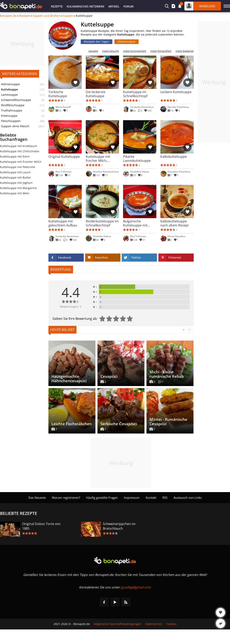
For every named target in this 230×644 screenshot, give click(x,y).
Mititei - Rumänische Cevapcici (168, 422)
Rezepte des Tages (97, 42)
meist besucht (111, 51)
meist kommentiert (135, 51)
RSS (165, 498)
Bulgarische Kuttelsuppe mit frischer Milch (135, 223)
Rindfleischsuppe (13, 105)
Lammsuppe (9, 95)
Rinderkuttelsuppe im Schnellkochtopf (102, 223)
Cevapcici (109, 376)
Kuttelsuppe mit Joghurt (16, 183)
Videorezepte (126, 42)
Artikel (114, 6)
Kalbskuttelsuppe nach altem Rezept (175, 223)
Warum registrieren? (66, 498)
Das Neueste (37, 498)
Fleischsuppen (11, 121)
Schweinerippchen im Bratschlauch (119, 526)
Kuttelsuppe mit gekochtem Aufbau (63, 223)
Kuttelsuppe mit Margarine (18, 188)
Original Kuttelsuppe (64, 157)
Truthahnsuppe (12, 110)
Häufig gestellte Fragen (102, 498)
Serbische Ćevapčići (119, 424)
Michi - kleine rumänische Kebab (167, 374)
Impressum (132, 498)
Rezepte (57, 6)
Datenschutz (154, 624)
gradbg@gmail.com (136, 587)
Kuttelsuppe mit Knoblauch (19, 146)
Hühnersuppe (10, 84)
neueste (93, 51)
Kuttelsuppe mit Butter (16, 177)
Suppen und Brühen (46, 16)
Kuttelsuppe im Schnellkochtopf (135, 94)
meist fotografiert (161, 51)
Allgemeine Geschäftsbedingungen (118, 624)
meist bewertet (185, 51)
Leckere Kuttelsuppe (176, 92)
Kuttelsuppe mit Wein (15, 193)
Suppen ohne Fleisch (15, 126)
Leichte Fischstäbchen (72, 424)
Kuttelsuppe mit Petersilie (18, 167)
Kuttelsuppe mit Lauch (15, 172)
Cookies (171, 624)
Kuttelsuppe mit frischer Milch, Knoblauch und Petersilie (98, 159)
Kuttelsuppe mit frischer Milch (21, 162)
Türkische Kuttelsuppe (58, 94)
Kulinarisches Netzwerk (86, 6)
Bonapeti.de (8, 16)
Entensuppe (9, 116)
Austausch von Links (188, 498)
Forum (129, 6)
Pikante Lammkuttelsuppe (137, 159)
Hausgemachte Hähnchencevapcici (69, 379)
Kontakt (151, 498)
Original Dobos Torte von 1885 (41, 526)
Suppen (68, 16)
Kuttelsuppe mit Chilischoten (20, 151)
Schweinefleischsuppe (16, 100)
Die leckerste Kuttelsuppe (96, 94)
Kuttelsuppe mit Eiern (15, 156)
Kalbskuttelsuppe (174, 157)
